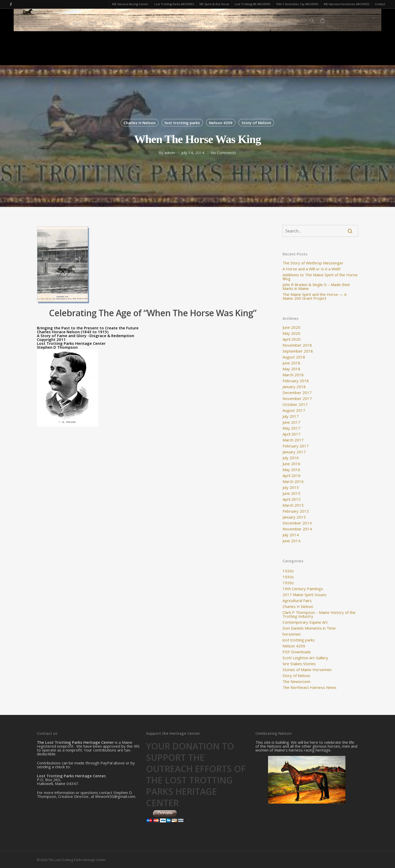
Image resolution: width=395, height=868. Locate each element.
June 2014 (291, 541)
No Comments (224, 153)
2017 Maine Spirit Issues (304, 595)
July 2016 (291, 458)
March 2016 (293, 482)
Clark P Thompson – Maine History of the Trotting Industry (319, 614)
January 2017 (294, 452)
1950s (288, 583)
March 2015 (293, 505)
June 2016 (291, 464)
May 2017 (291, 428)
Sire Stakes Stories (299, 664)
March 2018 (293, 375)
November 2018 (297, 345)
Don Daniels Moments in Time (309, 628)
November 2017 (297, 399)
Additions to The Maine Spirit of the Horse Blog (320, 277)
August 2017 (294, 410)
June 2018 (291, 363)
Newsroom (215, 57)
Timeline (127, 57)
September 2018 (298, 351)
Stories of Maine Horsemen (307, 670)
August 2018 (294, 357)
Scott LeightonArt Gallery (184, 57)
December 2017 (297, 393)
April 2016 (292, 476)
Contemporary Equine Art (305, 622)
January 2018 (294, 387)
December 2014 (297, 523)
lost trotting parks (182, 123)
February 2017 (296, 446)
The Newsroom (296, 682)
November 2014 (297, 529)
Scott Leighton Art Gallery (305, 658)
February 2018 (296, 381)
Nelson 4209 (85, 57)
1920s (288, 571)
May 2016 (291, 470)
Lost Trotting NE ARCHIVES (252, 4)
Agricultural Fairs (297, 601)
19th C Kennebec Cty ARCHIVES (297, 4)
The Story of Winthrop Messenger (313, 263)
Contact (380, 4)
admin (170, 153)
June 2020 (291, 327)
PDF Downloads (297, 652)
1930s (288, 577)
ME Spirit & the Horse (214, 4)
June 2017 (291, 422)
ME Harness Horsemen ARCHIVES (346, 4)
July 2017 (291, 416)
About (108, 57)
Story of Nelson (256, 123)
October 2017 (295, 404)
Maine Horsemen (247, 57)
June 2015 (291, 493)
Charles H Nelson (140, 123)
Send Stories (153, 57)
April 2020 (292, 339)
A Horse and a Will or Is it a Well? (312, 269)
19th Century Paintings (303, 589)
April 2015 (292, 499)
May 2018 (291, 369)
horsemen (292, 634)
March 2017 (293, 440)
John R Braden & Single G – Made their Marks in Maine (316, 287)
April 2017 (292, 434)
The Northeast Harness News (309, 687)
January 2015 (294, 517)
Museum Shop (283, 57)
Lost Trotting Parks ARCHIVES (174, 4)
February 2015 (296, 511)
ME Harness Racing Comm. (131, 4)
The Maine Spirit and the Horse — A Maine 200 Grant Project (315, 296)
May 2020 (291, 333)
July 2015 (291, 487)
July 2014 (291, 535)
